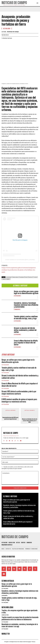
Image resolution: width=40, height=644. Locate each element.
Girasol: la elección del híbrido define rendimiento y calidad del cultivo (25, 330)
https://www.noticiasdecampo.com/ (11, 436)
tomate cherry (6, 279)
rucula (31, 277)
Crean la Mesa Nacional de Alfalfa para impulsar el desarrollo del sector (26, 343)
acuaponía (9, 277)
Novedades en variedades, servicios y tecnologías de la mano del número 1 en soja (20, 625)
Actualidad (17, 296)
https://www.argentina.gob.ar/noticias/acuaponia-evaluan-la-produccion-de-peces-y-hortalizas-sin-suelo (19, 270)
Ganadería (17, 309)
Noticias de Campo (13, 32)
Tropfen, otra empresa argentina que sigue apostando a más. (20, 611)
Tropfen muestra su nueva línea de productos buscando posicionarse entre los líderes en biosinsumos (20, 618)
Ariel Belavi (16, 277)
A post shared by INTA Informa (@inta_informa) (20, 260)
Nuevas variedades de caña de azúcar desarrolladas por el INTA (30, 421)
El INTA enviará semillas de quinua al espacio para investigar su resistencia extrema (19, 400)
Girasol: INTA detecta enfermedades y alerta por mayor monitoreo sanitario (19, 393)
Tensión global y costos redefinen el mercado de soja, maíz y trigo (26, 317)
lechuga (22, 277)
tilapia (35, 277)
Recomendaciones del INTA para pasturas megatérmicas (10, 418)
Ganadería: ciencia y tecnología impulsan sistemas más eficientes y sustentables (26, 305)
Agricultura (5, 615)
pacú (26, 277)
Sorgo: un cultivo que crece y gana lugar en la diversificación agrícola (26, 292)
